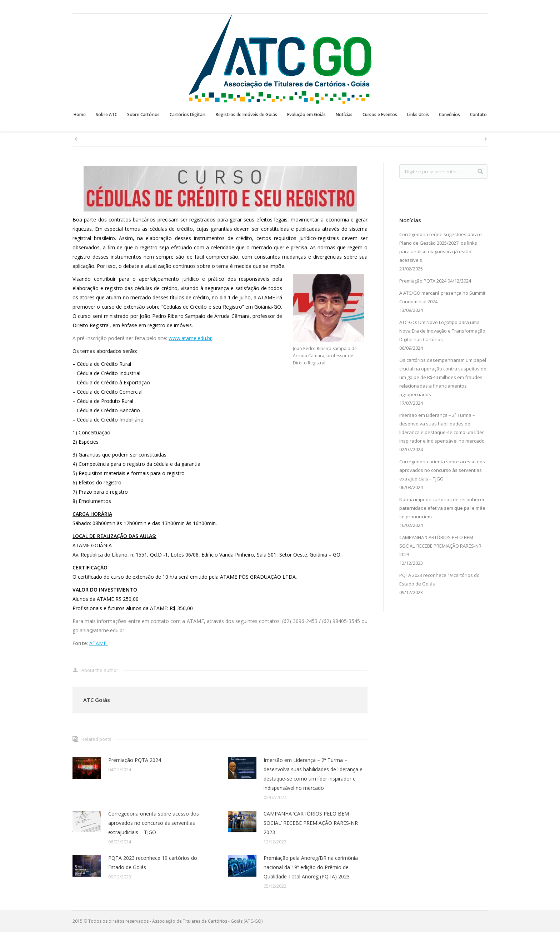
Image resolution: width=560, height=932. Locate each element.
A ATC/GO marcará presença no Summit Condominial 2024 (442, 297)
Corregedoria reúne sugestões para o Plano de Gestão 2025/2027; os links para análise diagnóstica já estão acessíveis (441, 247)
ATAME (99, 643)
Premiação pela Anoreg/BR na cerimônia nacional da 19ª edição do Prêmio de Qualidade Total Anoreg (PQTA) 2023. (311, 867)
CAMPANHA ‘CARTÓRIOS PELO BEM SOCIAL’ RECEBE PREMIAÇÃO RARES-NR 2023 (311, 823)
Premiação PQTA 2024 (135, 760)
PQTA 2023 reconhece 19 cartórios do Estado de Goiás (153, 863)
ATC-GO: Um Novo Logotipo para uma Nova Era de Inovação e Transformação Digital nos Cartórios (442, 331)
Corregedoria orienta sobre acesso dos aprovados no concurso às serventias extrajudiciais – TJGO (154, 823)
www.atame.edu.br (190, 338)
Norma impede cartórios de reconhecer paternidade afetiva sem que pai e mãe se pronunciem (442, 508)
